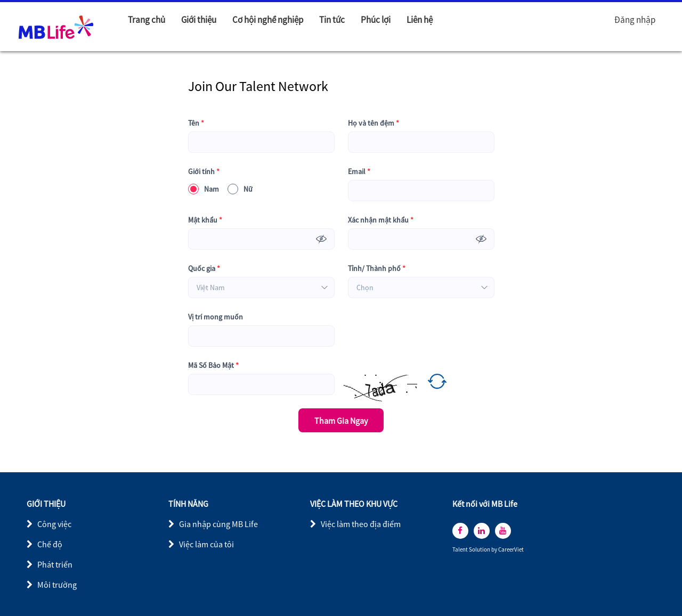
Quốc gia (204, 269)
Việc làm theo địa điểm (361, 524)
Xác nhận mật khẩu (381, 220)
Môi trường (57, 585)
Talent (461, 550)
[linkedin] (482, 531)
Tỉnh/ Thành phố (377, 269)
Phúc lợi (376, 20)
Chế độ (50, 544)
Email (359, 172)
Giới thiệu (199, 20)
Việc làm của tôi (206, 544)
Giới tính (204, 172)
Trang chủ (147, 20)
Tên (196, 123)
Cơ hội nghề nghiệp (268, 20)
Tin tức (332, 20)
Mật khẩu (205, 220)
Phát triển (55, 564)
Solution (480, 550)
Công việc (54, 524)
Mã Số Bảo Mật (213, 366)
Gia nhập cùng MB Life (218, 524)
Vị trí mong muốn (216, 317)
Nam (204, 189)
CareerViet (511, 550)
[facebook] (460, 531)
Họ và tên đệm (374, 123)
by (495, 550)
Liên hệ (420, 20)
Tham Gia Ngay (341, 421)
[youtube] (503, 531)
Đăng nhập (635, 20)
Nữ (240, 189)
